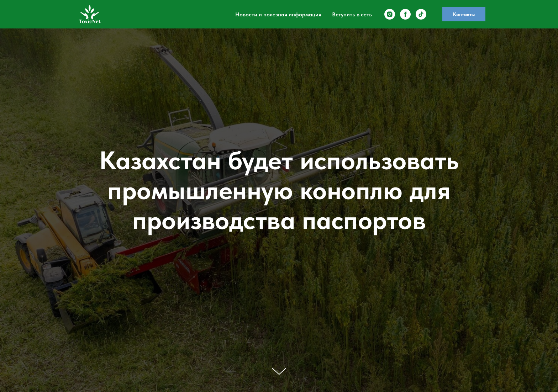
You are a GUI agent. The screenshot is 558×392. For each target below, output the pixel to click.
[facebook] (405, 14)
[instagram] (390, 14)
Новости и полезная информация (278, 14)
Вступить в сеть (352, 14)
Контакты (464, 14)
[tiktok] (421, 14)
